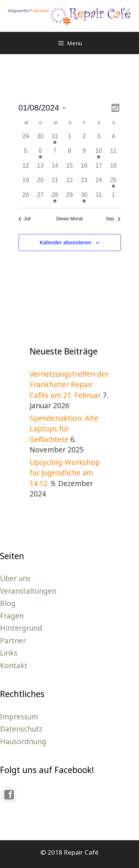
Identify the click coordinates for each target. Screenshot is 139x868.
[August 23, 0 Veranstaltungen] (84, 183)
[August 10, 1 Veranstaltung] (99, 154)
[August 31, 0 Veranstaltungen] (99, 198)
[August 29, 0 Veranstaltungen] (69, 198)
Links (9, 653)
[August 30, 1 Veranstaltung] (84, 198)
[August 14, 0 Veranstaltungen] (55, 169)
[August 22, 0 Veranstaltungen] (69, 183)
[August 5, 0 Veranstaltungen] (26, 154)
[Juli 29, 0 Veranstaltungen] (26, 139)
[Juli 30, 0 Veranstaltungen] (40, 139)
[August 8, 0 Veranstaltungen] (69, 154)
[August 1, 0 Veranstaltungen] (69, 139)
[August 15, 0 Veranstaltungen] (69, 169)
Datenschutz (21, 729)
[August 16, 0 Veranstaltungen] (84, 169)
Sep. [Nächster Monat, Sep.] (113, 219)
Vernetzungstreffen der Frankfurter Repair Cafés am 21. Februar (69, 385)
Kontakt (14, 666)
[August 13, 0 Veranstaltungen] (40, 169)
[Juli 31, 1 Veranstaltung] (55, 139)
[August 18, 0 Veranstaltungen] (113, 169)
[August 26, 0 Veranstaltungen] (26, 198)
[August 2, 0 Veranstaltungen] (84, 139)
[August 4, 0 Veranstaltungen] (113, 139)
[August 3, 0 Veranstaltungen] (99, 139)
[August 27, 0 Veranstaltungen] (40, 198)
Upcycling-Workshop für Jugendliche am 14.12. (65, 473)
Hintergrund (21, 628)
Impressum (19, 717)
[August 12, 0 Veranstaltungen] (26, 169)
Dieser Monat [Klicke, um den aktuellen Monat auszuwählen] (69, 219)
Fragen (12, 616)
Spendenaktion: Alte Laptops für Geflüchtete (64, 429)
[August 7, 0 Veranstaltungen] (55, 154)
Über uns (15, 578)
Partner (13, 641)
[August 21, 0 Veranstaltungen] (55, 183)
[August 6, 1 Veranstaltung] (40, 154)
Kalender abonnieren (65, 242)
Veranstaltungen (28, 591)
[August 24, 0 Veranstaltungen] (99, 183)
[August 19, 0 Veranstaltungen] (26, 183)
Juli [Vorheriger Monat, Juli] (25, 219)
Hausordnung (23, 742)
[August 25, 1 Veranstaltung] (113, 183)
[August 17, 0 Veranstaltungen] (99, 169)
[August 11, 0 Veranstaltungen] (113, 154)
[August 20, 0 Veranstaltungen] (40, 183)
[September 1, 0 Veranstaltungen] (113, 198)
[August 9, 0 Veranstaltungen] (84, 154)
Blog (8, 603)
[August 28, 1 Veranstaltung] (55, 198)
